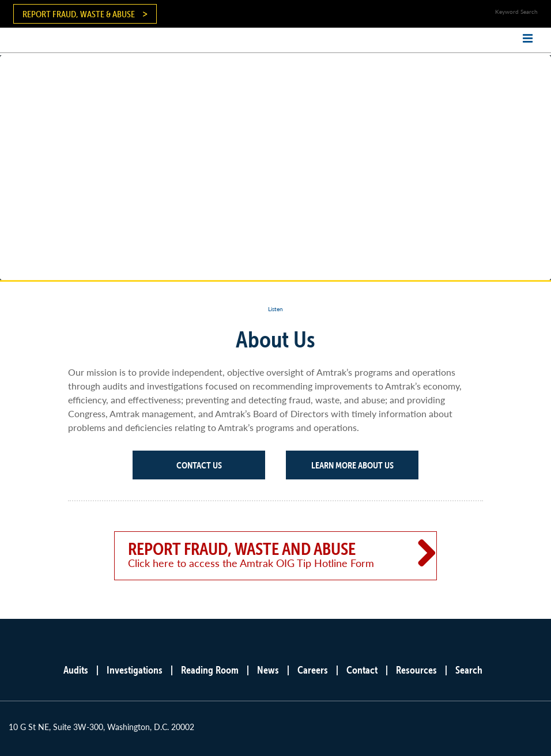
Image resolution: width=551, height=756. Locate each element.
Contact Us (199, 465)
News (268, 670)
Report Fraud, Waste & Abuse (79, 14)
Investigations (135, 670)
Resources (416, 670)
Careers (313, 670)
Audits (76, 670)
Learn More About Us (352, 465)
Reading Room (210, 670)
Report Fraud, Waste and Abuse (259, 554)
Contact (362, 670)
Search (469, 670)
